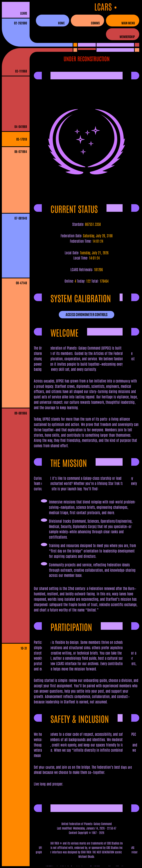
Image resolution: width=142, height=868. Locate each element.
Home (61, 23)
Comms (95, 23)
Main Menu (128, 23)
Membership (127, 37)
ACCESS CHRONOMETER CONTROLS (87, 314)
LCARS (24, 13)
